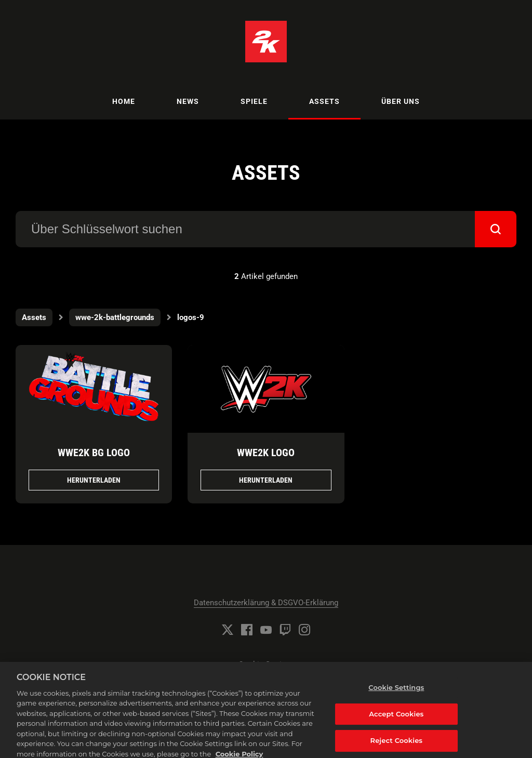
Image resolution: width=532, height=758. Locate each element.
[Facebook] (247, 630)
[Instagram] (304, 630)
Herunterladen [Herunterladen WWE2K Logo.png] (266, 480)
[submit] (496, 229)
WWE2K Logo (266, 453)
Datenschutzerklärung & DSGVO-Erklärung (266, 603)
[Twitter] (228, 630)
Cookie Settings (266, 664)
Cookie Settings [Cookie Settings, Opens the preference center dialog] (396, 694)
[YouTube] (266, 630)
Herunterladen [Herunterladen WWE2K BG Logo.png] (94, 480)
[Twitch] (285, 630)
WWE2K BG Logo (94, 453)
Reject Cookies (397, 747)
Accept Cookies (396, 720)
